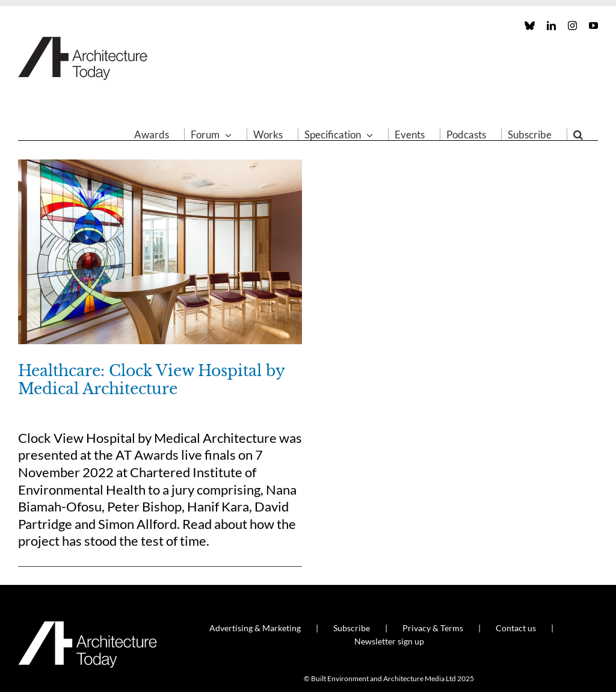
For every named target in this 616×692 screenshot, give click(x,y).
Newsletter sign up (389, 641)
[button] (578, 134)
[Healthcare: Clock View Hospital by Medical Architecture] (160, 252)
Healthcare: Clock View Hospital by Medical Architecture (151, 380)
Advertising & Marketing (255, 628)
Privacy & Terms (433, 628)
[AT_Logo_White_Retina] (88, 626)
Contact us (516, 628)
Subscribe (352, 628)
